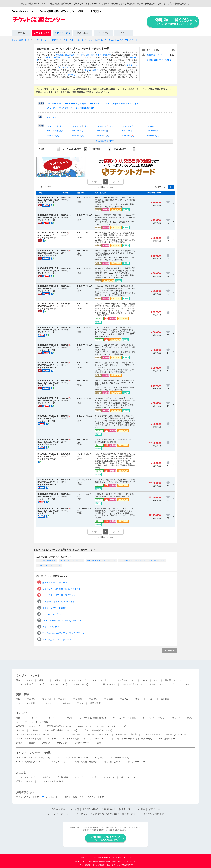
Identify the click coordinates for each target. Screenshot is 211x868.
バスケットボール (152, 734)
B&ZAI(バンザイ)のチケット (49, 565)
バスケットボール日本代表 (28, 739)
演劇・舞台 (23, 694)
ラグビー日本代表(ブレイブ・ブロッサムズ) (83, 739)
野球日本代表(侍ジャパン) (59, 726)
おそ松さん (73, 75)
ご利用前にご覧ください (173, 22)
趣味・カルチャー (24, 781)
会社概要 (141, 809)
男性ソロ (43, 680)
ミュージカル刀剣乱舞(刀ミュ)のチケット (62, 589)
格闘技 (32, 743)
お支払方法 (154, 809)
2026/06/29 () (153, 136)
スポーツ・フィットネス (103, 777)
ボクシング (62, 743)
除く (171, 187)
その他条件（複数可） (73, 149)
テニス (59, 734)
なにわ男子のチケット (47, 560)
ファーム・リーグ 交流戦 (36, 722)
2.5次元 (138, 699)
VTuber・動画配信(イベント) (29, 762)
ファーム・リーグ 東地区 (124, 718)
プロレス (46, 743)
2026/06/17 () (153, 126)
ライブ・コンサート (28, 676)
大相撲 (19, 743)
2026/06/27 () (103, 136)
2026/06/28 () (128, 136)
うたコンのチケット (52, 627)
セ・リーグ (32, 718)
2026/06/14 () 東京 (105, 126)
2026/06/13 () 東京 (80, 126)
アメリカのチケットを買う (28, 797)
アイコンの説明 (45, 187)
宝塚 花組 (31, 699)
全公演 (41, 103)
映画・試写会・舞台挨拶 (86, 762)
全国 (40, 117)
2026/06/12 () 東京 (55, 126)
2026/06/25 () (53, 136)
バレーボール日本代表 (126, 734)
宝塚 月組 (47, 699)
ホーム (21, 33)
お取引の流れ (126, 809)
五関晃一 (96, 70)
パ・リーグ (49, 718)
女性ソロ (58, 680)
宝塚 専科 (109, 699)
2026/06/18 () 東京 (55, 131)
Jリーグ (35, 730)
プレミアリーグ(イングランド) (98, 730)
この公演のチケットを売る (159, 60)
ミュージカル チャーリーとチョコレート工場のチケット (142, 560)
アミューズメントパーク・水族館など (34, 777)
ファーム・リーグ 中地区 (154, 718)
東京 (49, 117)
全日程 (41, 126)
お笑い (151, 699)
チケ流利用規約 (90, 809)
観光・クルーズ (128, 777)
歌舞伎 (80, 703)
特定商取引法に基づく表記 (105, 814)
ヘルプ (124, 33)
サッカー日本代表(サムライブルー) (61, 730)
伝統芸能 (67, 703)
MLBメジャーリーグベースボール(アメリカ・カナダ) (102, 726)
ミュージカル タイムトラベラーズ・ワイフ (121, 104)
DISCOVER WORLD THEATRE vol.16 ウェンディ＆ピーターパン (73, 104)
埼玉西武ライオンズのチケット (57, 639)
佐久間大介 (70, 55)
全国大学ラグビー (167, 739)
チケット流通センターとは (65, 809)
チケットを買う (42, 33)
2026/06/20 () (103, 131)
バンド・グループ (77, 680)
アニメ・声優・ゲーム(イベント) (73, 757)
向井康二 (48, 57)
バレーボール (75, 734)
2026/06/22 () (153, 131)
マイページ (103, 33)
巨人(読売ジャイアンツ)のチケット (59, 602)
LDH (156, 680)
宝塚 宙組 (93, 699)
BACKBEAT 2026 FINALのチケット (101, 560)
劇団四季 (165, 699)
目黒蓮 (57, 57)
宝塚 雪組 (62, 699)
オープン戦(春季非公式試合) (93, 718)
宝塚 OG (124, 699)
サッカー (20, 730)
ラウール (66, 57)
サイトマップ (81, 814)
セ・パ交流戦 (67, 718)
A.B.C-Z (87, 70)
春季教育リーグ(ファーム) (28, 726)
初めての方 (83, 33)
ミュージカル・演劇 (25, 703)
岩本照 (99, 55)
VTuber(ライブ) (81, 684)
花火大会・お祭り (112, 762)
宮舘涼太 (90, 55)
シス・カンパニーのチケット (72, 560)
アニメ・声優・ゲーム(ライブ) (30, 684)
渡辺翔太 (80, 55)
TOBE (145, 680)
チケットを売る (62, 33)
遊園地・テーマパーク (137, 762)
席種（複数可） (121, 149)
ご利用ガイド (109, 809)
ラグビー (52, 739)
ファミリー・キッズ (59, 762)
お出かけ (21, 773)
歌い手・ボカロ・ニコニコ (177, 680)
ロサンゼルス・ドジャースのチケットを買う (85, 797)
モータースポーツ (82, 743)
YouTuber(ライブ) (59, 684)
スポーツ (21, 713)
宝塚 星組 (78, 699)
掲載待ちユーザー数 (155, 55)
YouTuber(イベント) (120, 757)
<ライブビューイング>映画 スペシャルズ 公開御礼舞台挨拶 (70, 108)
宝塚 (18, 699)
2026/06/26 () (78, 136)
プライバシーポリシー (59, 814)
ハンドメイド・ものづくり (52, 781)
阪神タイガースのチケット (55, 582)
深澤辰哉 (59, 55)
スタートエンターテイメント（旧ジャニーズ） (114, 680)
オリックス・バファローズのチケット (60, 595)
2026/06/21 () (128, 131)
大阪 (55, 117)
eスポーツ (99, 757)
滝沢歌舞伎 (64, 67)
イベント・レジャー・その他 (33, 753)
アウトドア (80, 777)
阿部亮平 (107, 55)
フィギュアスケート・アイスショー (33, 734)
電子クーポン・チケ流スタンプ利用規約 (143, 814)
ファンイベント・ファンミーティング (34, 757)
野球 (18, 718)
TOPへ (171, 650)
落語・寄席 (95, 703)
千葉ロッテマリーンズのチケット (58, 608)
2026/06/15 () (128, 126)
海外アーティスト (158, 684)
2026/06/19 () (78, 131)
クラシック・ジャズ (182, 684)
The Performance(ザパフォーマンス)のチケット (64, 633)
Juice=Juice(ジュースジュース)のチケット (62, 620)
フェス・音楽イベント (105, 684)
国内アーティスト (24, 680)
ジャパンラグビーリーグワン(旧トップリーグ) (131, 739)
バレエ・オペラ (49, 703)
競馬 (99, 743)
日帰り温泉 (63, 777)
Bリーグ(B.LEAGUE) (176, 734)
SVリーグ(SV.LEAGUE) (98, 734)
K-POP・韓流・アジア (132, 684)
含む (165, 187)
